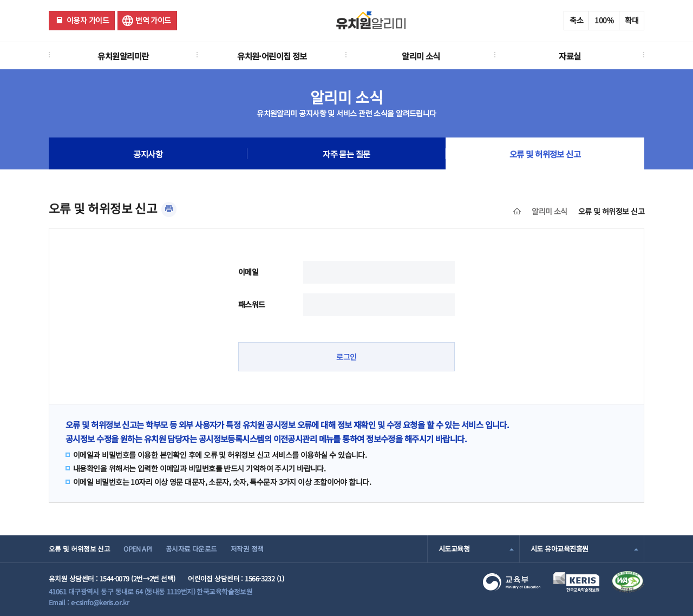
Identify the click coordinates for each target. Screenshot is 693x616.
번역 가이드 (153, 20)
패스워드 (252, 304)
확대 (632, 20)
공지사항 (148, 154)
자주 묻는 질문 (346, 154)
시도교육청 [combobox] (454, 549)
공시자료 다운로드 (191, 549)
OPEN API (138, 549)
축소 (576, 20)
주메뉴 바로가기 (0, 0)
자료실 (570, 56)
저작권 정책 (247, 549)
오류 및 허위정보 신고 (545, 154)
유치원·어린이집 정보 (272, 56)
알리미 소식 (421, 56)
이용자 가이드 (88, 20)
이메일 (248, 272)
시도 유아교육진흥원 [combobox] (559, 549)
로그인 (346, 357)
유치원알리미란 (123, 56)
